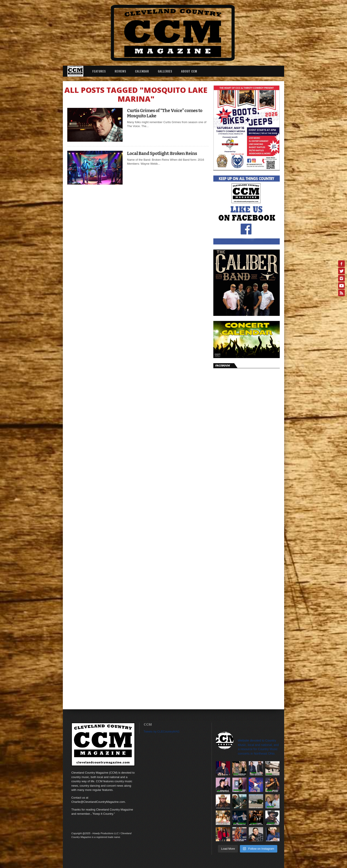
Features (99, 71)
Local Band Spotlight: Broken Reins (162, 153)
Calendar (142, 71)
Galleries (165, 71)
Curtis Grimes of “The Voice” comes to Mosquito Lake (165, 113)
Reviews (120, 71)
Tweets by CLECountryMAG (162, 732)
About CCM (189, 71)
